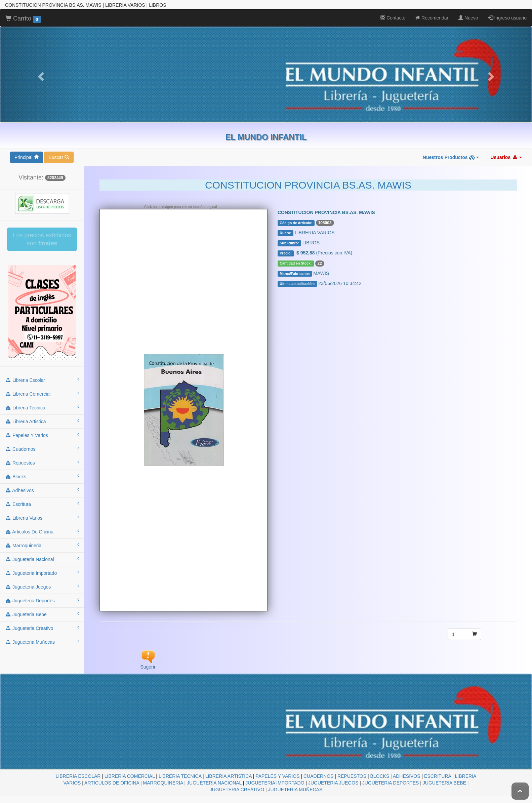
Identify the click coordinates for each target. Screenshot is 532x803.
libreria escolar (42, 374)
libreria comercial (42, 388)
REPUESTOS (352, 770)
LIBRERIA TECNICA (180, 770)
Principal (27, 152)
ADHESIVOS (407, 770)
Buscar (59, 152)
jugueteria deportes (42, 595)
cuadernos (42, 443)
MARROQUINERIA (163, 777)
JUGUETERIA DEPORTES (391, 777)
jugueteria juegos (42, 581)
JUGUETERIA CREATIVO (237, 784)
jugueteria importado (42, 567)
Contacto (393, 12)
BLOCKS (380, 770)
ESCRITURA (438, 770)
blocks (42, 471)
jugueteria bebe (42, 608)
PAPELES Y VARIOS (277, 770)
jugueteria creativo (42, 622)
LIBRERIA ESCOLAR (78, 770)
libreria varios (42, 512)
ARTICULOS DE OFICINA (112, 777)
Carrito (23, 13)
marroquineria (42, 539)
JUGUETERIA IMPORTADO (275, 777)
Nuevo (468, 12)
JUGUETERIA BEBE (444, 777)
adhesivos (42, 484)
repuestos (42, 457)
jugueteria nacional (42, 553)
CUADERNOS (318, 770)
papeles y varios (42, 429)
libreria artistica (42, 415)
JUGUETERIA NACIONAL (214, 777)
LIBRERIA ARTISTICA (229, 770)
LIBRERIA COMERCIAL (130, 770)
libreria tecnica (42, 402)
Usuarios (506, 152)
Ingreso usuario (507, 12)
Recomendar (432, 12)
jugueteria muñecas (42, 636)
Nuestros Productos (451, 152)
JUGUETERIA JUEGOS (333, 777)
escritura (42, 498)
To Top (520, 791)
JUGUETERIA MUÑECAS (295, 784)
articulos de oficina (42, 526)
